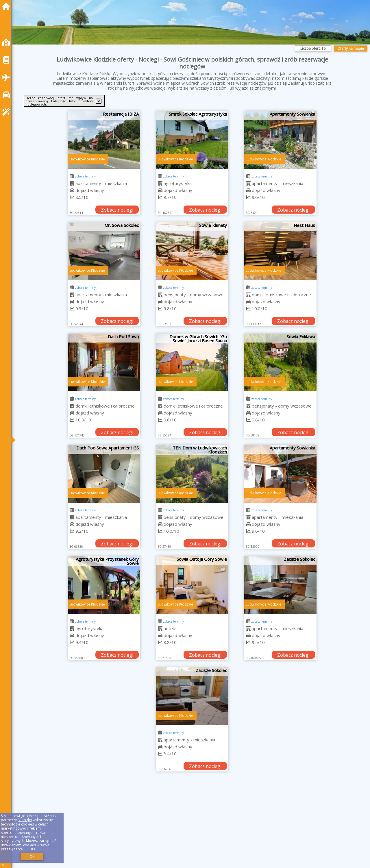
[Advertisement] (191, 827)
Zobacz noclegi (117, 210)
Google (25, 820)
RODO (30, 849)
